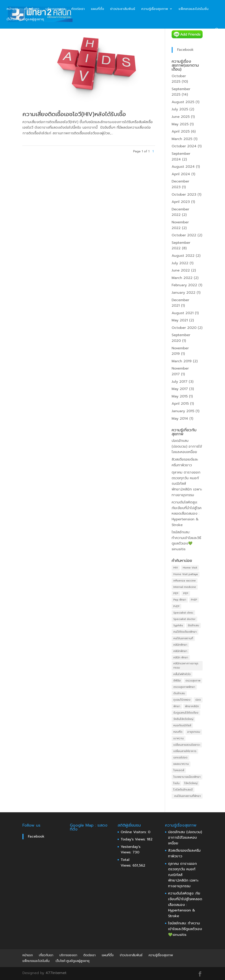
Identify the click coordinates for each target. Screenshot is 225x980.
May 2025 (180, 124)
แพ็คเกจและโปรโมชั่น (194, 9)
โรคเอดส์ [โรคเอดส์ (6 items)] (179, 770)
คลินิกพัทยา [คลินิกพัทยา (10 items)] (180, 645)
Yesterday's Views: (131, 850)
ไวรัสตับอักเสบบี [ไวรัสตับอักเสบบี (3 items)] (183, 790)
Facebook (185, 50)
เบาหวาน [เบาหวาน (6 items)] (179, 738)
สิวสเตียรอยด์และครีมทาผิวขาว (185, 462)
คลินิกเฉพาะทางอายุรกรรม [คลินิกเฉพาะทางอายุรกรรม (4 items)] (186, 666)
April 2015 (180, 404)
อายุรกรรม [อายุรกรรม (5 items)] (194, 732)
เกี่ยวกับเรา (32, 9)
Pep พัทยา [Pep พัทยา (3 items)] (180, 600)
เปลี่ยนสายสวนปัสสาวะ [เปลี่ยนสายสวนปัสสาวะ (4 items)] (187, 745)
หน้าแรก (12, 9)
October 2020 (184, 328)
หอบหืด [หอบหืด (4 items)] (178, 732)
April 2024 (181, 174)
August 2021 (183, 313)
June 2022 (181, 270)
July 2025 (180, 109)
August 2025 (183, 102)
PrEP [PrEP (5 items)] (194, 600)
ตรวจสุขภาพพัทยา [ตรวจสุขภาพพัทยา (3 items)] (184, 687)
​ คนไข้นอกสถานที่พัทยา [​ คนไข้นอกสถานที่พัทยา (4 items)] (187, 796)
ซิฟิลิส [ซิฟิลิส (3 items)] (177, 681)
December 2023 (180, 184)
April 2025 (181, 131)
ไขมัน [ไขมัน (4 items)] (176, 783)
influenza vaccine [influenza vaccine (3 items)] (185, 581)
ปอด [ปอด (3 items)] (198, 700)
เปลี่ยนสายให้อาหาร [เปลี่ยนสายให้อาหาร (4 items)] (185, 751)
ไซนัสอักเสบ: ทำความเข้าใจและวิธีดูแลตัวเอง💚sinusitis (186, 541)
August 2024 (183, 167)
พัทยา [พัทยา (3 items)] (177, 706)
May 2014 (180, 419)
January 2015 (183, 411)
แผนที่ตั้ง (97, 9)
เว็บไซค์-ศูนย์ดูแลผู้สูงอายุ (25, 20)
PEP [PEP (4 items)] (176, 593)
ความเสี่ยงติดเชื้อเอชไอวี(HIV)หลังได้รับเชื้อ (74, 114)
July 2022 (180, 263)
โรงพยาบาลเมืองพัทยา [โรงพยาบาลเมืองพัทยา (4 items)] (187, 777)
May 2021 (180, 320)
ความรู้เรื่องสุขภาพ (155, 9)
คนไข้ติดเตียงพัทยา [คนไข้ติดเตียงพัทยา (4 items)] (185, 632)
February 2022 (184, 285)
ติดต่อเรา (78, 9)
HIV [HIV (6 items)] (176, 568)
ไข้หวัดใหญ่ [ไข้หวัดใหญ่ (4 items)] (191, 783)
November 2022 (180, 225)
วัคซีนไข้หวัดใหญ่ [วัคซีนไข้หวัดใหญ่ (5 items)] (183, 719)
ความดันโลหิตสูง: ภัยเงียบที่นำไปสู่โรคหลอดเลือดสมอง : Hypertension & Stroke (187, 514)
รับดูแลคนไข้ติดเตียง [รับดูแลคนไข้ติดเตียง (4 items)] (186, 713)
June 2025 (181, 117)
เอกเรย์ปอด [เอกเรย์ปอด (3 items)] (180, 758)
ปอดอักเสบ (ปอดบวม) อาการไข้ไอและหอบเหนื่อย (187, 446)
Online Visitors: (134, 832)
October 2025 (179, 79)
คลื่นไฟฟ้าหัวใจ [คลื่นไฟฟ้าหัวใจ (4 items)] (182, 674)
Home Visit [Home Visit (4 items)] (190, 568)
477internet (56, 973)
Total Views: (127, 863)
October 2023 (184, 195)
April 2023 (181, 202)
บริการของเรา (55, 9)
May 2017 (180, 389)
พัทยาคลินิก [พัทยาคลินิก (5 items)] (192, 706)
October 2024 (184, 146)
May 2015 (180, 396)
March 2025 (182, 139)
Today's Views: (134, 839)
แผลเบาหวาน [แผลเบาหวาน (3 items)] (181, 764)
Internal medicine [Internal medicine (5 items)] (185, 587)
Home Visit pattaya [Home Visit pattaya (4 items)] (186, 574)
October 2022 (184, 235)
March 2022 (182, 278)
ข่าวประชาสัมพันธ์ (123, 9)
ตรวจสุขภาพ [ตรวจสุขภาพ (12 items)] (193, 681)
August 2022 (183, 256)
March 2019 (182, 361)
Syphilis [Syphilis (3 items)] (178, 625)
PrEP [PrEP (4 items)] (176, 606)
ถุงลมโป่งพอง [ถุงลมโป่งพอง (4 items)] (182, 700)
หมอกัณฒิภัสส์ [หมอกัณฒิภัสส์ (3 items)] (182, 725)
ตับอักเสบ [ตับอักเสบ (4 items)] (179, 693)
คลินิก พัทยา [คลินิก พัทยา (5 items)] (181, 658)
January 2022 (183, 293)
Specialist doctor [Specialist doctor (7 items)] (184, 619)
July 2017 (180, 382)
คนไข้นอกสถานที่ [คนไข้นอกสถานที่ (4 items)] (183, 638)
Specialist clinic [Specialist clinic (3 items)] (183, 613)
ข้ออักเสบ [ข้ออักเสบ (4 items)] (193, 625)
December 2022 (180, 212)
